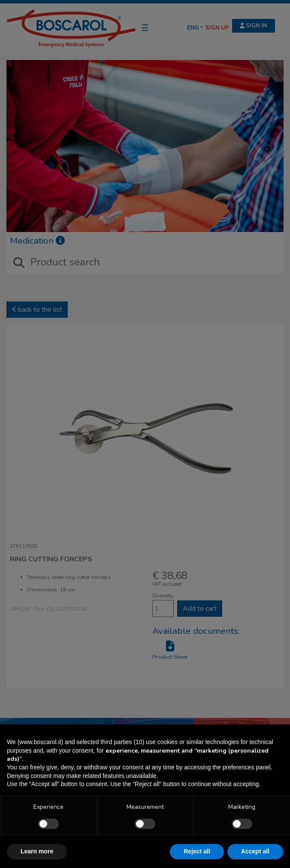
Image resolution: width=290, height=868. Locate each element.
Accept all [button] (255, 851)
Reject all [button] (197, 851)
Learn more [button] (37, 851)
